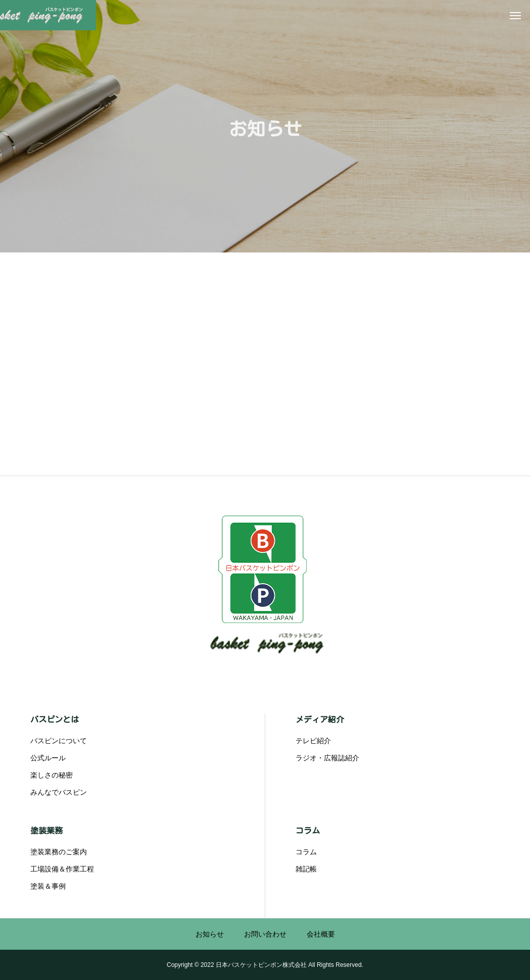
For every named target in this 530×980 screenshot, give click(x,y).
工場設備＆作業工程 (62, 869)
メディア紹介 (320, 719)
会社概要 (321, 934)
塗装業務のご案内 (59, 852)
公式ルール (48, 758)
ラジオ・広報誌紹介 (327, 758)
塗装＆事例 (48, 886)
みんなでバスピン (59, 792)
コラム (308, 831)
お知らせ (210, 934)
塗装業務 (46, 831)
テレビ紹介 (313, 741)
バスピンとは (55, 719)
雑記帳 (306, 869)
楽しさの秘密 (52, 775)
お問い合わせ (265, 934)
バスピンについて (59, 741)
